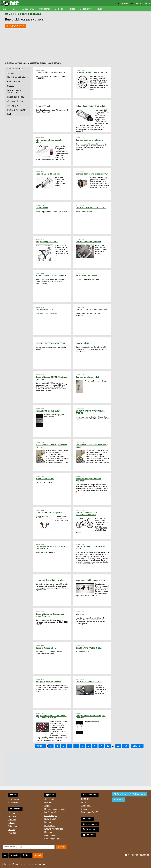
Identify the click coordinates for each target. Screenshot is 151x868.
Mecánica (12, 816)
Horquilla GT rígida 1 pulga (48, 411)
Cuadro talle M (82, 343)
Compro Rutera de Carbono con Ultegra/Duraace (50, 615)
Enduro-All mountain (54, 829)
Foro (4, 9)
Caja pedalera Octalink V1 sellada (91, 106)
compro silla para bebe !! (47, 242)
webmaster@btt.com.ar (137, 855)
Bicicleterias (90, 824)
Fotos (14, 9)
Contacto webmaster (16, 110)
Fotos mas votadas (53, 839)
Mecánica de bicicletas (17, 77)
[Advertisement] (74, 40)
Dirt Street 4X (50, 812)
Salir (38, 855)
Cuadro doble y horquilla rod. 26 (50, 72)
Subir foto (120, 794)
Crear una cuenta (142, 3)
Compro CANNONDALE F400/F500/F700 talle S (86, 513)
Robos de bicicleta (15, 97)
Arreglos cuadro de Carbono (48, 682)
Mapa (26, 855)
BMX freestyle (51, 816)
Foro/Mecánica (14, 802)
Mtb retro (80, 614)
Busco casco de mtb (45, 479)
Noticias (11, 86)
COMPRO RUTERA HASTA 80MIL (50, 343)
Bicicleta (15, 809)
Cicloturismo (86, 9)
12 (118, 746)
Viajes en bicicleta (15, 101)
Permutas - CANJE (90, 812)
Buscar (84, 809)
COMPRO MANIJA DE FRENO (89, 682)
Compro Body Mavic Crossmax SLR (92, 174)
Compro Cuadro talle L (46, 648)
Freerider (12, 833)
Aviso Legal (7, 864)
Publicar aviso (138, 794)
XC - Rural (49, 799)
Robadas (12, 820)
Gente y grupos (14, 106)
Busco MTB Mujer (44, 106)
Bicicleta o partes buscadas (25, 14)
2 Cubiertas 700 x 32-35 (86, 275)
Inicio (9, 114)
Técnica (11, 73)
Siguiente (137, 746)
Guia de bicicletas (15, 69)
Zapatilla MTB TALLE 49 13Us (89, 648)
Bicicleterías (46, 9)
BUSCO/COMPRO (16, 26)
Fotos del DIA (51, 835)
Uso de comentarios (36, 864)
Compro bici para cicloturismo (89, 140)
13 (126, 746)
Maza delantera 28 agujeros (48, 174)
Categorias (86, 806)
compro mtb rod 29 (44, 309)
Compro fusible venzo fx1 (87, 377)
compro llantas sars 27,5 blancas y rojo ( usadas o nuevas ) (51, 717)
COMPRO (86, 799)
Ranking (48, 832)
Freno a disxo (42, 208)
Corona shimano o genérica (88, 242)
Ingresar (124, 3)
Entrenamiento (14, 82)
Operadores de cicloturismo (14, 91)
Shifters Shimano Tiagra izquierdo (51, 275)
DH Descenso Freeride (55, 809)
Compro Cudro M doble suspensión (92, 309)
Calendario (13, 826)
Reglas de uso (20, 864)
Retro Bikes (50, 826)
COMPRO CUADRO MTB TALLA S (91, 208)
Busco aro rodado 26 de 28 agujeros (92, 72)
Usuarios (101, 9)
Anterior (41, 746)
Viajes (47, 806)
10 (108, 746)
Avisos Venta (28, 9)
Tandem (11, 830)
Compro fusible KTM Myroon (49, 512)
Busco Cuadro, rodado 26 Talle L (50, 580)
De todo (48, 822)
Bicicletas (60, 9)
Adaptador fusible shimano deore (91, 580)
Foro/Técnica (14, 799)
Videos (73, 9)
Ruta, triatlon (50, 819)
